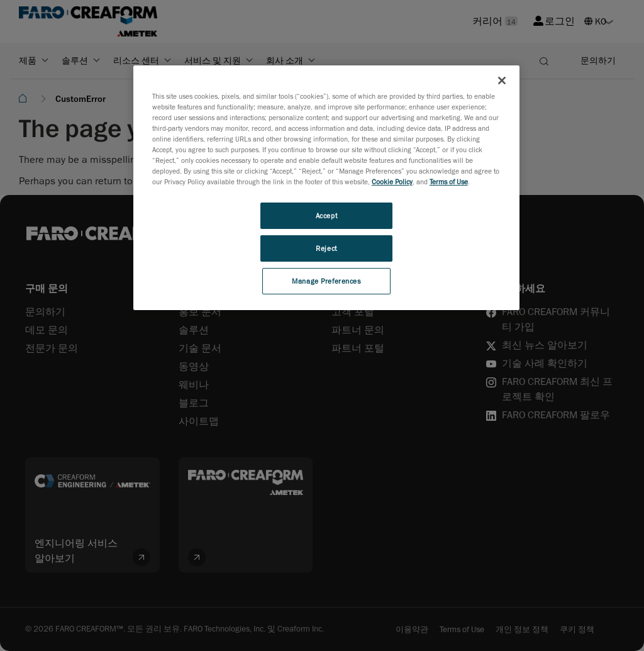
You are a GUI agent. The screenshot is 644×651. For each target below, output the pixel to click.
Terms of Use (449, 181)
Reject (326, 248)
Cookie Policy (392, 181)
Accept (326, 215)
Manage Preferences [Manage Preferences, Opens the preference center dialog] (326, 281)
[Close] (502, 81)
